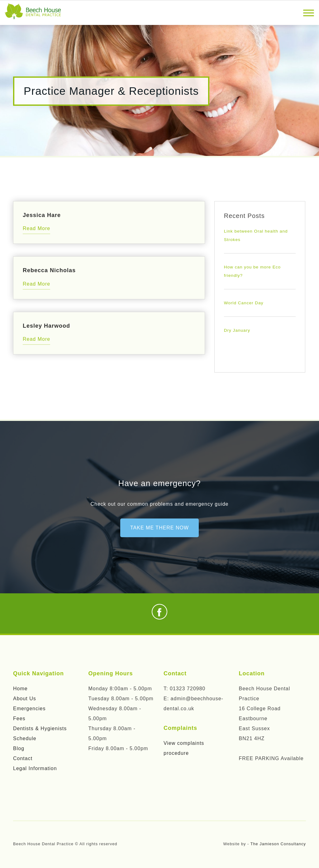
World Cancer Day (244, 303)
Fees (19, 719)
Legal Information (35, 768)
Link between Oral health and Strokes (256, 235)
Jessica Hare (42, 215)
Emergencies (29, 709)
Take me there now (159, 528)
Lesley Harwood (46, 326)
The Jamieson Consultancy (278, 844)
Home (20, 689)
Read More (36, 228)
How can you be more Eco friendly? (252, 271)
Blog (19, 748)
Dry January (237, 330)
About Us (25, 699)
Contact (23, 758)
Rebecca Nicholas (49, 270)
